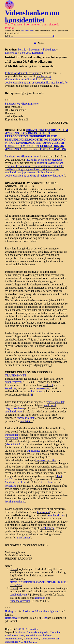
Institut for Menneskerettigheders (44, 160)
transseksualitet (55, 402)
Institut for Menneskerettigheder (23, 73)
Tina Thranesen (27, 31)
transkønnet (43, 388)
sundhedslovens (14, 382)
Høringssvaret (13, 618)
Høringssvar (12, 612)
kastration (37, 391)
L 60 (44, 618)
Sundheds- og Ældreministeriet (22, 104)
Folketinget (49, 50)
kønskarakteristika (45, 460)
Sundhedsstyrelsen (20, 601)
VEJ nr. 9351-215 (28, 642)
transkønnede (47, 528)
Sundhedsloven (31, 639)
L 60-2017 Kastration (32, 53)
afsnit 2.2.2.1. (14, 444)
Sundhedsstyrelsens (16, 483)
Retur (14, 569)
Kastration (55, 632)
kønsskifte (11, 388)
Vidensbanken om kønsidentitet (32, 16)
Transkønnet (11, 642)
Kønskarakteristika (15, 635)
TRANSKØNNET (16, 376)
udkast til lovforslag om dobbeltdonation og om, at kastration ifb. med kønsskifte (36, 81)
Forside (22, 50)
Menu (39, 43)
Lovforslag (11, 53)
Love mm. (35, 50)
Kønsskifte (31, 635)
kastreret (48, 385)
